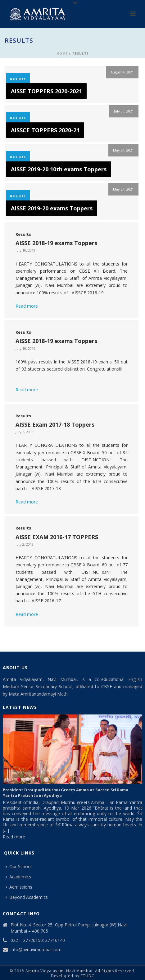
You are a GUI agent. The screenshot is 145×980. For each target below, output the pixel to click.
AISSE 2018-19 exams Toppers (56, 243)
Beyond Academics (27, 897)
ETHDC (88, 976)
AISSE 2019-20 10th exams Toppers (59, 169)
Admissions (19, 887)
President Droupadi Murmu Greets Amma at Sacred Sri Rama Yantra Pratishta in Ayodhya (66, 793)
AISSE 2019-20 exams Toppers (52, 208)
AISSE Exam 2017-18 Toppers (55, 424)
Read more (27, 306)
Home (62, 54)
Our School (19, 866)
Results (18, 79)
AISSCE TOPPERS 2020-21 (45, 130)
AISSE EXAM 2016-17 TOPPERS (57, 537)
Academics (18, 877)
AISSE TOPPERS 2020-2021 (46, 91)
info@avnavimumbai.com (36, 950)
